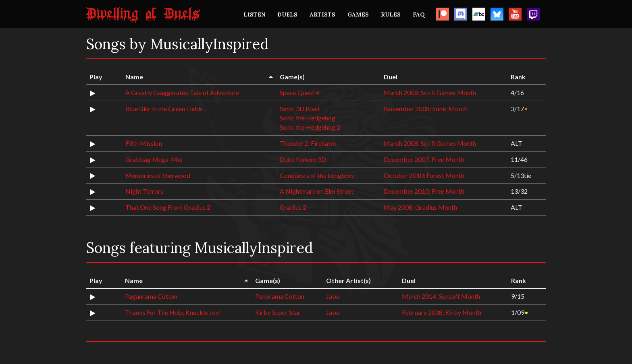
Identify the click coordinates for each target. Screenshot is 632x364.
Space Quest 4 (299, 92)
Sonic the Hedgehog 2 (310, 127)
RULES (391, 14)
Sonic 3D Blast (300, 109)
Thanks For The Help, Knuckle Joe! (173, 312)
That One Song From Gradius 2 (168, 207)
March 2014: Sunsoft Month (441, 296)
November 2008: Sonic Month (426, 109)
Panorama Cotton (280, 296)
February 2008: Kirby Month (442, 312)
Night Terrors (144, 191)
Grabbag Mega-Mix (154, 159)
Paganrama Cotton (151, 296)
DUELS (287, 14)
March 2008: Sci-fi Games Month (430, 92)
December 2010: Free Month (424, 191)
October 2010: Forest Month (424, 175)
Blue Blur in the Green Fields (164, 109)
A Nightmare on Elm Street (317, 191)
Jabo (333, 296)
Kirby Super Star (278, 312)
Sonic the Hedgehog (308, 118)
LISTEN (254, 14)
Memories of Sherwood (158, 175)
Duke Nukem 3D (303, 159)
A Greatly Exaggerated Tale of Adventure (182, 92)
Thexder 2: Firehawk (308, 143)
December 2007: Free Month (424, 159)
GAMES (358, 14)
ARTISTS (322, 14)
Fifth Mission (144, 143)
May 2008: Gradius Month (420, 207)
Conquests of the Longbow (317, 175)
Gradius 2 (293, 207)
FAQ (419, 14)
